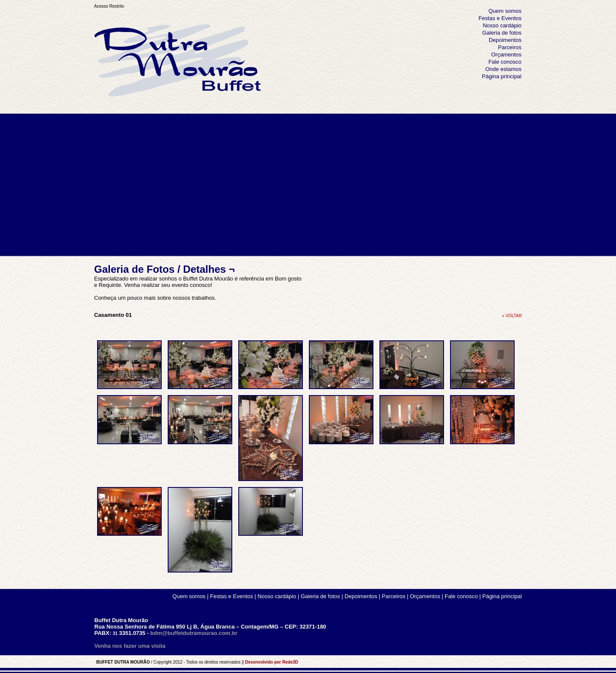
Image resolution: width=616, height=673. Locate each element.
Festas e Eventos (500, 18)
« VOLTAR (512, 316)
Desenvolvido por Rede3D (272, 662)
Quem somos (505, 11)
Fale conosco (505, 62)
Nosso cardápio (502, 25)
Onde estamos (503, 69)
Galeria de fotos (502, 33)
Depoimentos (505, 40)
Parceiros (510, 47)
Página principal (502, 76)
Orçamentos (506, 55)
